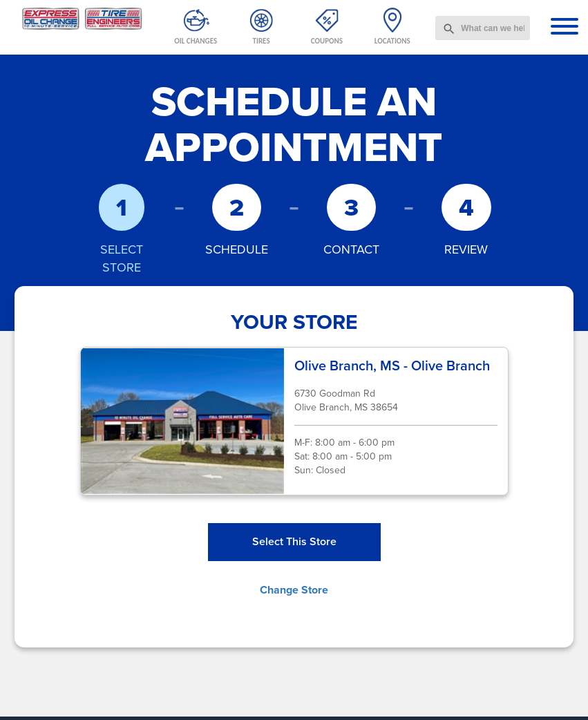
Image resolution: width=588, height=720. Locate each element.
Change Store (294, 590)
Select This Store (294, 541)
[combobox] (482, 28)
